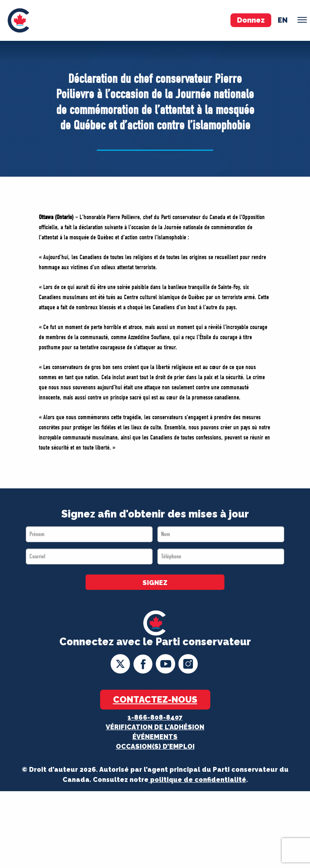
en (283, 20)
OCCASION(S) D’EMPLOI (155, 747)
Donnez (251, 20)
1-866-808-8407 (155, 717)
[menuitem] (18, 20)
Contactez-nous (155, 699)
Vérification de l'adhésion (155, 727)
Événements (155, 737)
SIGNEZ (155, 583)
